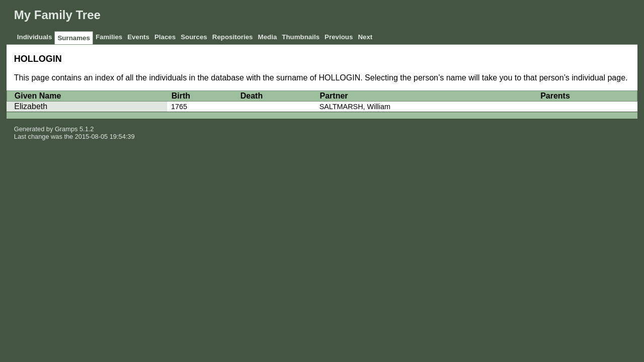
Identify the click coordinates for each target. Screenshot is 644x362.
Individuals (35, 37)
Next (365, 37)
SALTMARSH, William (355, 107)
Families (109, 37)
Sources (194, 37)
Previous (339, 37)
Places (165, 37)
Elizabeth (31, 106)
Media (268, 37)
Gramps (66, 129)
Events (138, 37)
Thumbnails (301, 37)
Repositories (233, 37)
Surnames (73, 38)
